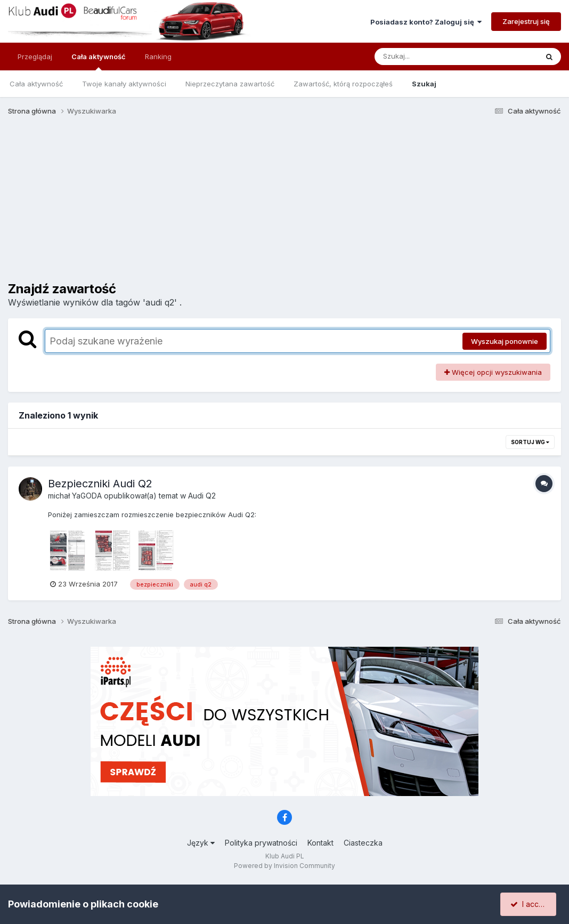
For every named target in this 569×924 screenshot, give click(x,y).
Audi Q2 (202, 496)
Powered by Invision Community (284, 866)
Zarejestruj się (526, 21)
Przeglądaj (35, 57)
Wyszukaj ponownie (505, 341)
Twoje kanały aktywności (124, 84)
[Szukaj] (430, 57)
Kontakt (320, 843)
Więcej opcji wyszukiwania (493, 372)
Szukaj (424, 84)
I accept (530, 904)
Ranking (158, 57)
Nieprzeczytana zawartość (230, 84)
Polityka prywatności (261, 843)
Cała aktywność (99, 61)
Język (201, 843)
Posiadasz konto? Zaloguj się (426, 22)
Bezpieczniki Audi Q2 (100, 484)
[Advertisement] (284, 207)
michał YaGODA (75, 496)
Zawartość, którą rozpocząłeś (343, 84)
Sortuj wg (530, 442)
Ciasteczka (363, 843)
